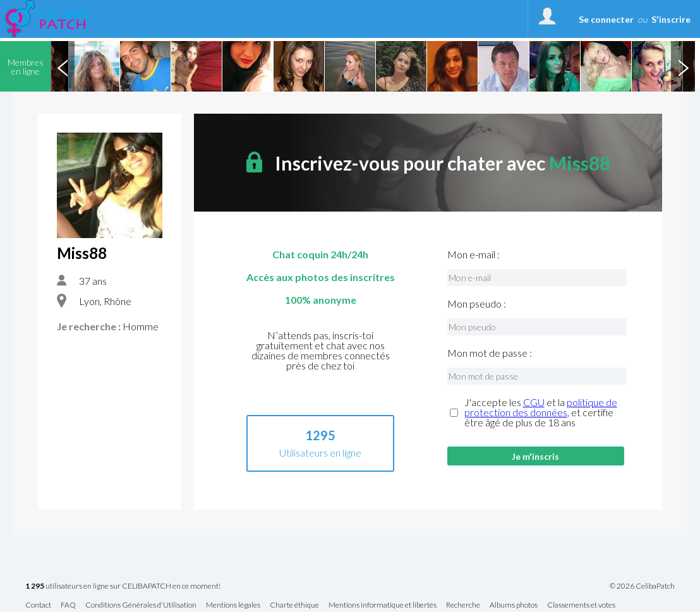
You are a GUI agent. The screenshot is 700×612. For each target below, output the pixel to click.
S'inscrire (671, 19)
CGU (534, 402)
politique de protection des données (541, 407)
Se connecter (606, 19)
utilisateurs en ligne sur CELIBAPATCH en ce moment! (123, 586)
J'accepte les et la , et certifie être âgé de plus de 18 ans (541, 412)
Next (683, 66)
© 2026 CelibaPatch (642, 586)
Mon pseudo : (477, 304)
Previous (63, 66)
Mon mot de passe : (490, 353)
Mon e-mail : (474, 255)
